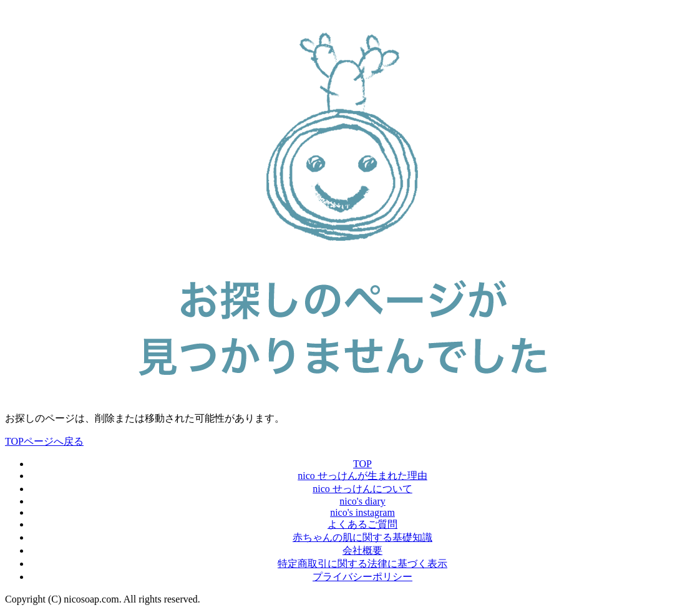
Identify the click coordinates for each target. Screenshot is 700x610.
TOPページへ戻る (44, 441)
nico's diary (362, 501)
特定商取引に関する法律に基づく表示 (362, 564)
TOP (362, 464)
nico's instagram (362, 512)
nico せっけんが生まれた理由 (362, 476)
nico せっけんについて (362, 489)
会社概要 (362, 550)
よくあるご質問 (362, 524)
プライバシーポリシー (362, 577)
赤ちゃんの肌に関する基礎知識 (362, 537)
